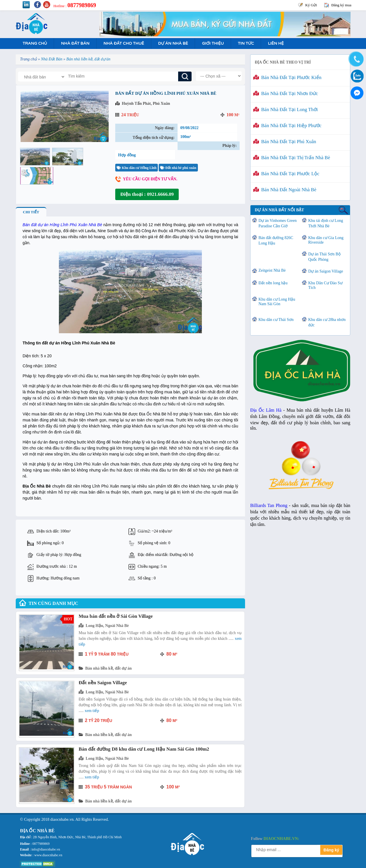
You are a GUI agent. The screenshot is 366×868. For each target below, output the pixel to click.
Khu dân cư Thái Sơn (276, 320)
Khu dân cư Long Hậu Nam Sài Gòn (277, 302)
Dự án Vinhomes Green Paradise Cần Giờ (278, 223)
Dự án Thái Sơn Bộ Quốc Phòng (324, 257)
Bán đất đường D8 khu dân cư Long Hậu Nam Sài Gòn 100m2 (144, 749)
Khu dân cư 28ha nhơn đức (327, 322)
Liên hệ (276, 43)
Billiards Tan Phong (269, 505)
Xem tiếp (92, 711)
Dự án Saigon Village (326, 271)
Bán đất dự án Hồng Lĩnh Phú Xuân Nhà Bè (62, 225)
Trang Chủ (35, 43)
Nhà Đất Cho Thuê (124, 43)
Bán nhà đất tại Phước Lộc (286, 174)
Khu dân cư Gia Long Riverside (326, 240)
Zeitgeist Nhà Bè (272, 270)
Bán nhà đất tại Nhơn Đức (286, 93)
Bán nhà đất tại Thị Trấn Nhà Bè (292, 158)
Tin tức (246, 43)
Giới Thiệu (213, 43)
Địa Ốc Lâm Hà (266, 410)
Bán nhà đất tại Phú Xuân (285, 142)
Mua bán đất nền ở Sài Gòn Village (116, 616)
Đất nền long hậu (273, 283)
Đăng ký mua (341, 5)
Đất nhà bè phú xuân (178, 168)
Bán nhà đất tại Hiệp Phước (287, 126)
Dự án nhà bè (173, 43)
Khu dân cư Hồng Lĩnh (137, 168)
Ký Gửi (311, 5)
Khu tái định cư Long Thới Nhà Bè (326, 223)
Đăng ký (331, 850)
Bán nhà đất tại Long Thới (286, 110)
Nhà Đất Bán (75, 43)
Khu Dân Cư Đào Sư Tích (325, 285)
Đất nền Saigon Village (103, 683)
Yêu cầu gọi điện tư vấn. (150, 179)
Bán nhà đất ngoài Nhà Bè (285, 190)
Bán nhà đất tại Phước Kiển (287, 77)
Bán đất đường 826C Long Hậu (276, 240)
